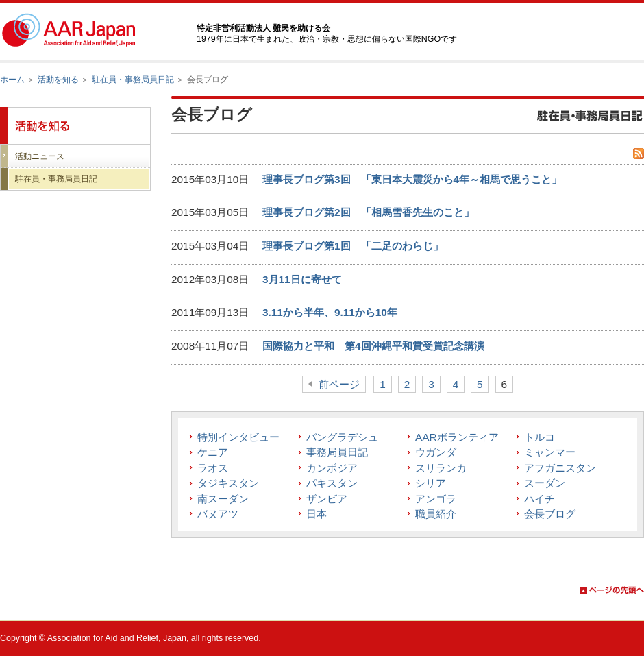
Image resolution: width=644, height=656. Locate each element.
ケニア (213, 452)
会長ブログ (550, 514)
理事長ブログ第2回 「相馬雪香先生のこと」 (368, 212)
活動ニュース (40, 156)
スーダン (545, 483)
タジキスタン (228, 483)
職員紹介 (436, 514)
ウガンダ (436, 452)
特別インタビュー (238, 437)
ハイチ (540, 499)
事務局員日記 (337, 452)
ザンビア (327, 499)
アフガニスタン (560, 468)
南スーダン (223, 499)
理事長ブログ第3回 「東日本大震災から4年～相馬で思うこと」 (412, 179)
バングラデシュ (342, 437)
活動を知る (58, 80)
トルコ (540, 437)
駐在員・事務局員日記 (133, 80)
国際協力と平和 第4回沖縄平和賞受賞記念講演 (373, 346)
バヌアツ (218, 514)
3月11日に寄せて (302, 279)
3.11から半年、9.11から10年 (330, 312)
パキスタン (332, 483)
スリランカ (441, 468)
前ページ (339, 384)
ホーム (12, 80)
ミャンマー (550, 452)
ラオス (213, 468)
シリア (431, 483)
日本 (317, 514)
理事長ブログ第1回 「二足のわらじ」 (353, 246)
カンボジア (332, 468)
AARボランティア (457, 437)
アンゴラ (436, 499)
